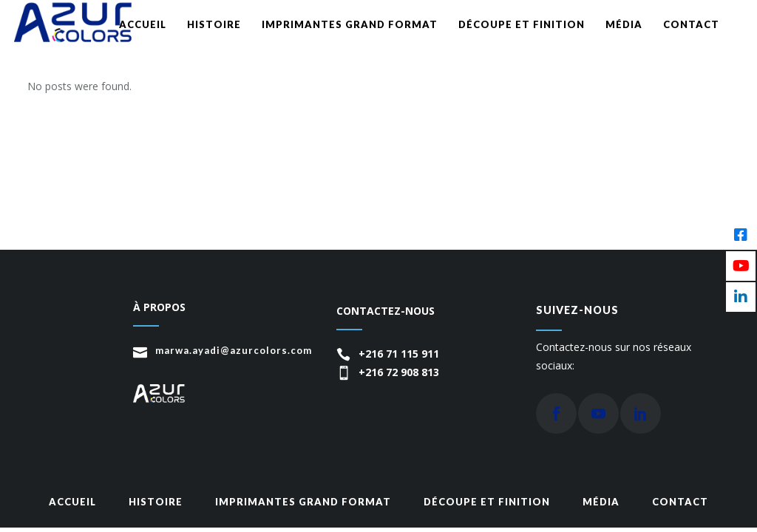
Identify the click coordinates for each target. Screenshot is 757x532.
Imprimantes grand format (303, 502)
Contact (680, 502)
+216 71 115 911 (399, 354)
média (601, 502)
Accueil (72, 502)
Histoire (156, 502)
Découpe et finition (487, 502)
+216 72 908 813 (399, 372)
